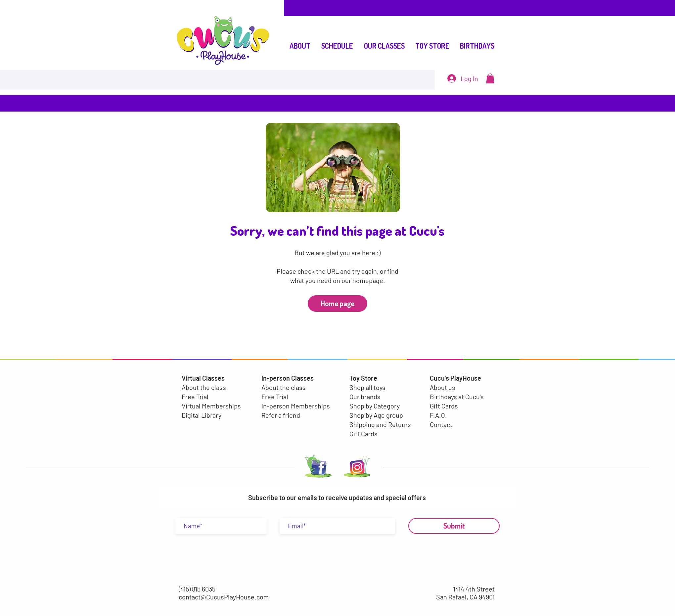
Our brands (365, 397)
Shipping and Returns (380, 424)
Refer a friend (281, 415)
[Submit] (454, 526)
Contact (441, 424)
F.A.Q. (438, 415)
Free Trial (195, 397)
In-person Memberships (296, 406)
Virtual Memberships (211, 406)
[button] (490, 78)
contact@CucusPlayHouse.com (224, 597)
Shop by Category (375, 406)
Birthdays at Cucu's (457, 397)
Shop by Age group (376, 415)
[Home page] (337, 304)
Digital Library (202, 415)
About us (443, 387)
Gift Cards (363, 434)
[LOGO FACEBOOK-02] (317, 468)
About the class (204, 387)
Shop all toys (367, 387)
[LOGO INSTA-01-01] (357, 468)
